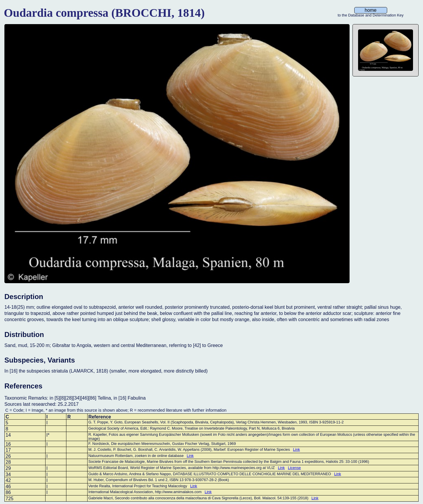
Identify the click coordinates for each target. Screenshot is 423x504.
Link (296, 449)
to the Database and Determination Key (371, 15)
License (294, 468)
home (371, 10)
